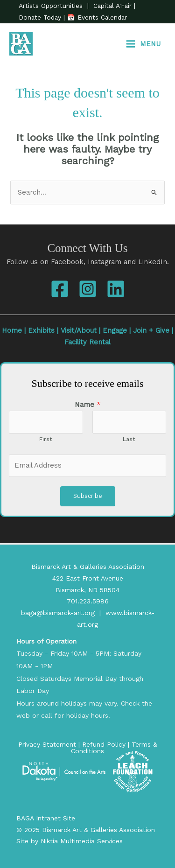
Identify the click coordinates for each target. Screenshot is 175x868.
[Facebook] (60, 289)
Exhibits (41, 330)
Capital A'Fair (112, 6)
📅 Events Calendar (97, 17)
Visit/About (79, 330)
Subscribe (88, 496)
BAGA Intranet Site (46, 818)
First (46, 439)
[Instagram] (88, 289)
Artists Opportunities (52, 6)
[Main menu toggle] (143, 44)
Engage (115, 330)
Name (88, 405)
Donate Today (41, 17)
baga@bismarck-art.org (58, 613)
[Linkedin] (116, 289)
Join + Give (151, 330)
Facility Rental (87, 342)
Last (129, 439)
